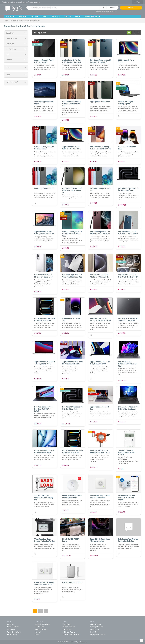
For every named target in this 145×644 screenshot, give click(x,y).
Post (131, 8)
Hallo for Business (69, 627)
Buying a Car (95, 629)
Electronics (15, 21)
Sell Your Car (67, 629)
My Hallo (138, 2)
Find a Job (94, 632)
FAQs (37, 635)
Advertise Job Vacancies (71, 635)
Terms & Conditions (14, 632)
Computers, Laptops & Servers (30, 21)
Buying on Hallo (96, 624)
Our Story (10, 624)
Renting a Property (97, 627)
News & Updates (13, 627)
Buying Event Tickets (98, 635)
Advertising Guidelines (42, 624)
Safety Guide (39, 627)
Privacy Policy (12, 635)
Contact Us (11, 629)
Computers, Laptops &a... (106, 11)
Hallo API (38, 632)
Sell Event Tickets (69, 632)
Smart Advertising (41, 629)
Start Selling (67, 624)
